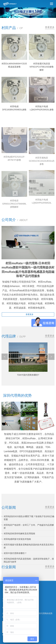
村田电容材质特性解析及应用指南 (19, 534)
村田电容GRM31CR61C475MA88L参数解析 (14, 227)
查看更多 (50, 27)
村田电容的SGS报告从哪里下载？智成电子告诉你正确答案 (29, 518)
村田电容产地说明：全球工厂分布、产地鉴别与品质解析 (29, 526)
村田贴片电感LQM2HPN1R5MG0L (42, 222)
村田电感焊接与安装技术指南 (17, 539)
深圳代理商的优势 (45, 613)
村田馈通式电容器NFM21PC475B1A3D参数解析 (42, 67)
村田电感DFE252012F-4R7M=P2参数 (14, 179)
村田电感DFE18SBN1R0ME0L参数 (14, 108)
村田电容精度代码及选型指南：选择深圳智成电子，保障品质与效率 (29, 560)
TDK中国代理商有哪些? (28, 375)
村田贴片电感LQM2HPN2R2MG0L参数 (42, 108)
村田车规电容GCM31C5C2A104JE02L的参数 (42, 184)
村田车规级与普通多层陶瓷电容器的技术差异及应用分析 (29, 546)
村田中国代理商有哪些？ (15, 553)
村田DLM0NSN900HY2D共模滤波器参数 (14, 65)
